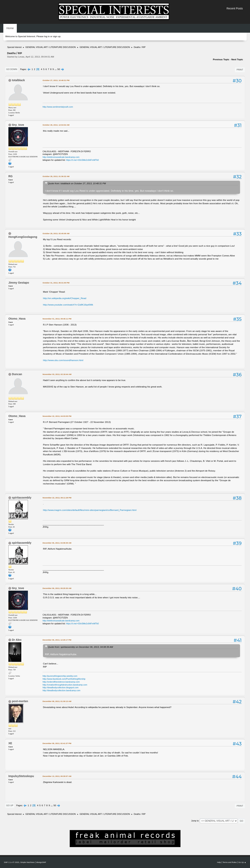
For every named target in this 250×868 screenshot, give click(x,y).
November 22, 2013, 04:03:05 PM (57, 416)
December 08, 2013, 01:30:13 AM (57, 701)
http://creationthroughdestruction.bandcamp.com (65, 685)
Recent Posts (235, 8)
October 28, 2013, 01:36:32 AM (56, 176)
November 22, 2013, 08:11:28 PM (57, 498)
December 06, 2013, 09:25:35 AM (57, 588)
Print (240, 70)
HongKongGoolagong (23, 237)
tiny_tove (18, 125)
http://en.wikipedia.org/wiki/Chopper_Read (65, 298)
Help (219, 862)
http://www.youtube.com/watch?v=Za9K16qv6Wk (68, 305)
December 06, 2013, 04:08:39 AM (57, 543)
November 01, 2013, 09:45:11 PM (57, 319)
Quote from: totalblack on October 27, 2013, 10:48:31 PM (77, 183)
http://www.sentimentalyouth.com (58, 107)
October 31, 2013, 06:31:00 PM (56, 283)
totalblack (18, 80)
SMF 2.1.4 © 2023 (12, 862)
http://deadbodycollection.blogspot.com (61, 687)
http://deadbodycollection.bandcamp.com (61, 690)
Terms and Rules (230, 862)
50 (59, 69)
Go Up (10, 805)
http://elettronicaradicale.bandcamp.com (61, 157)
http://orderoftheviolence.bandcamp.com (61, 682)
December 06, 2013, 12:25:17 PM (57, 640)
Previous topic (221, 59)
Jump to (195, 821)
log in (47, 36)
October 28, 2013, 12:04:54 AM (56, 125)
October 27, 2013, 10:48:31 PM (56, 80)
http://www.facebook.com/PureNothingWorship (64, 679)
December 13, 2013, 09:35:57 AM (57, 776)
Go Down (12, 69)
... (56, 69)
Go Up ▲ (242, 862)
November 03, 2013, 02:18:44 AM (57, 374)
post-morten (20, 701)
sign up (57, 36)
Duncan (17, 374)
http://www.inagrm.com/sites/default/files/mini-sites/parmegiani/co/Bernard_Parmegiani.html (90, 510)
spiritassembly (22, 498)
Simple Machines (27, 862)
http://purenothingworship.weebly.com (60, 676)
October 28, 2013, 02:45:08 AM (56, 233)
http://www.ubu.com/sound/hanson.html (63, 360)
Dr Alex (17, 640)
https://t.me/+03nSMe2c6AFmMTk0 (82, 160)
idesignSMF (41, 862)
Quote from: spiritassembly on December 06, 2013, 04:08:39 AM (80, 647)
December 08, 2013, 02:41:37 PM (57, 743)
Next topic (237, 59)
